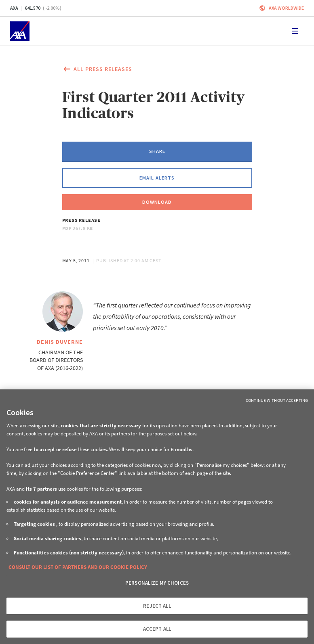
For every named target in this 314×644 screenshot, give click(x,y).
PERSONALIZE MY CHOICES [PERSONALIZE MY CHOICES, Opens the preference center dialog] (157, 583)
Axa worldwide (286, 8)
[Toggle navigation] (295, 31)
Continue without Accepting (277, 400)
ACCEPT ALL (157, 629)
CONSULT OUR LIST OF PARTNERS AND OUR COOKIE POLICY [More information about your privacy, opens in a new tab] (78, 567)
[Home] (20, 31)
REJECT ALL (157, 606)
